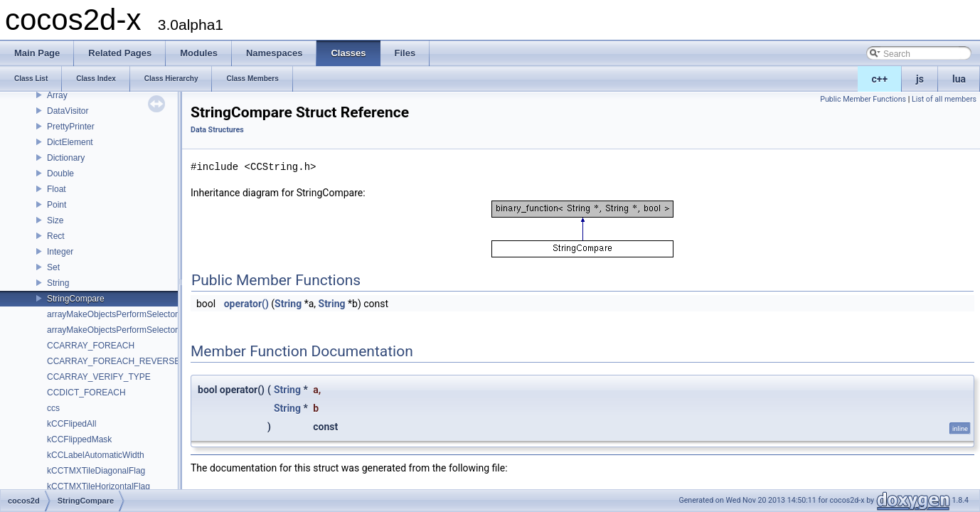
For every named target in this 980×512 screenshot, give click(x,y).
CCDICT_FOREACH (86, 393)
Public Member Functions (863, 99)
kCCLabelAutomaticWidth (96, 455)
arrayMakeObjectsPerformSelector (112, 314)
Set (53, 267)
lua (959, 79)
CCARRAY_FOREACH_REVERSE (113, 361)
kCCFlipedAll (71, 424)
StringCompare (76, 299)
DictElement (70, 142)
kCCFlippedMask (79, 439)
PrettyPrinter (71, 127)
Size (55, 220)
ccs (53, 408)
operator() (246, 304)
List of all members (944, 99)
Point (57, 205)
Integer (60, 252)
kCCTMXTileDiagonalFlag (96, 471)
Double (60, 174)
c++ (880, 79)
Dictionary (66, 158)
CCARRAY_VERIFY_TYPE (99, 377)
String (58, 283)
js (920, 79)
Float (57, 189)
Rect (56, 236)
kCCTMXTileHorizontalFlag (98, 486)
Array (57, 95)
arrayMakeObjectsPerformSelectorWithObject (133, 330)
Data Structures (217, 130)
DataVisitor (68, 111)
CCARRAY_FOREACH (91, 346)
